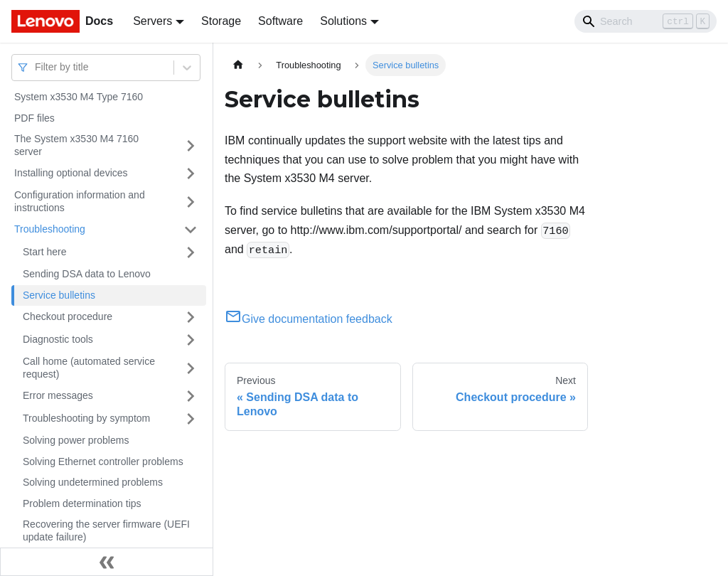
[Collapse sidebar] (107, 562)
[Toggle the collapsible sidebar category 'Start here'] (191, 252)
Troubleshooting (50, 229)
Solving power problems (76, 440)
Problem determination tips (82, 503)
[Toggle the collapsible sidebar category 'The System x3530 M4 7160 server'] (191, 145)
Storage (221, 21)
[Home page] (238, 65)
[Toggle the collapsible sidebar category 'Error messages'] (191, 396)
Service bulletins (59, 295)
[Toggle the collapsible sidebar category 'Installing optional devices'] (191, 174)
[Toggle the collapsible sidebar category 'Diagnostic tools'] (191, 340)
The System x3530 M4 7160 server (76, 145)
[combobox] (36, 67)
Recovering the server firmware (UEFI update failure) (106, 530)
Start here (44, 252)
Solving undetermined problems (93, 482)
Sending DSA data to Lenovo (87, 274)
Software (280, 21)
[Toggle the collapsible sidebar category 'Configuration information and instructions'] (191, 202)
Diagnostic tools (58, 339)
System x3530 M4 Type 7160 (79, 97)
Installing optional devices (71, 173)
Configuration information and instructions (80, 201)
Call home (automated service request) (89, 368)
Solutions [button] (343, 21)
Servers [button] (152, 21)
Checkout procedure (68, 316)
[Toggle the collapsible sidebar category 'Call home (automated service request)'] (191, 368)
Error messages (58, 395)
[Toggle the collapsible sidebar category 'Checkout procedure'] (191, 317)
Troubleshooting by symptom (86, 418)
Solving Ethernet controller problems (103, 462)
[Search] (646, 21)
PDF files (34, 118)
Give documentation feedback (309, 319)
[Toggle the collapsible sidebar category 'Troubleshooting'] (191, 230)
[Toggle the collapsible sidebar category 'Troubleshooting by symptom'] (191, 419)
